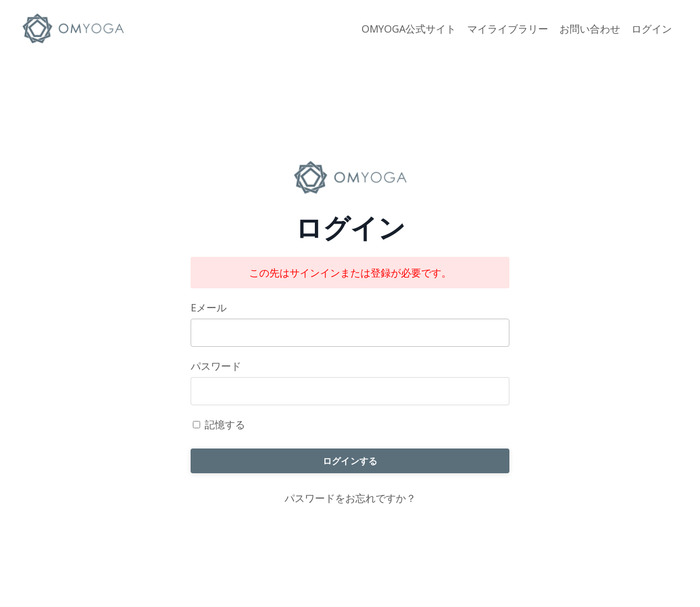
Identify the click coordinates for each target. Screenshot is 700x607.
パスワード (216, 366)
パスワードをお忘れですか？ (350, 498)
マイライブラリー (508, 29)
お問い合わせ (590, 29)
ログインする (350, 461)
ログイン (652, 29)
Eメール (209, 307)
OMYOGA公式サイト (409, 29)
